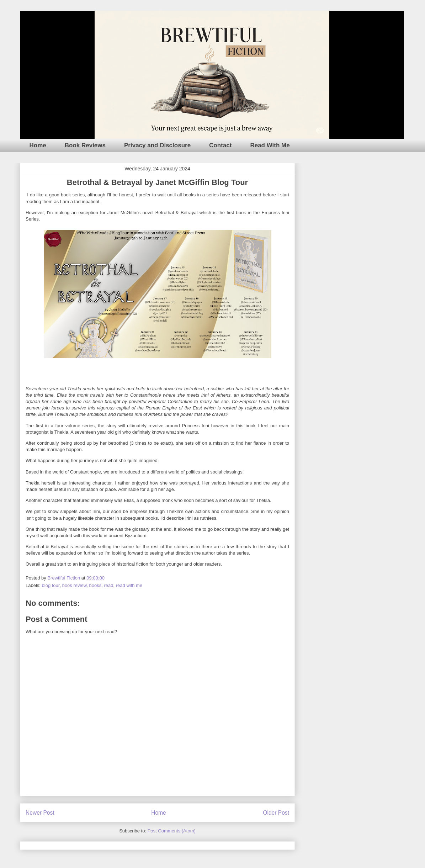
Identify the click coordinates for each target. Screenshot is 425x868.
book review (75, 585)
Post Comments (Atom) (172, 831)
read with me (129, 585)
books (95, 585)
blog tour (51, 585)
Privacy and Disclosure (157, 145)
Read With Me (270, 145)
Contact (220, 145)
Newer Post (40, 813)
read (108, 585)
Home (38, 145)
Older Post (276, 813)
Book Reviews (85, 145)
